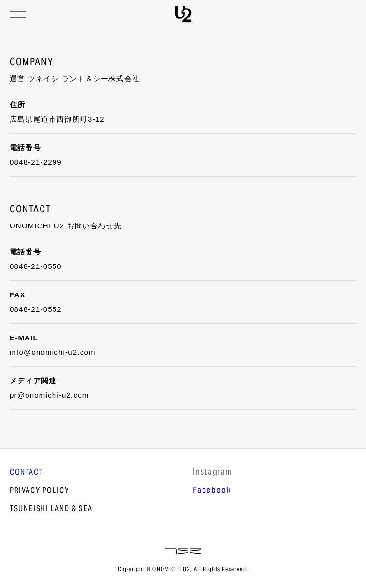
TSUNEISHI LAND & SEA (51, 509)
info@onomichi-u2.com (53, 352)
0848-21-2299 (36, 162)
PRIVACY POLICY (39, 491)
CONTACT (26, 473)
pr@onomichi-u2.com (49, 395)
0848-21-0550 (36, 266)
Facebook (212, 491)
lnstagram (213, 473)
